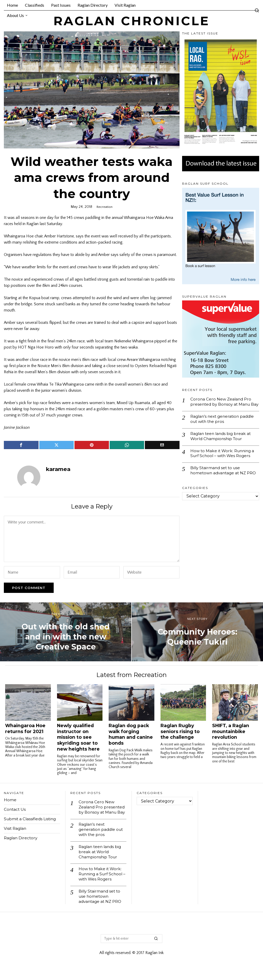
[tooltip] (21, 445)
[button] (156, 947)
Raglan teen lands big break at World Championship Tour (222, 442)
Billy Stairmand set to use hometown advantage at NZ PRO (219, 480)
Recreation (105, 207)
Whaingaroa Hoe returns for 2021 (25, 728)
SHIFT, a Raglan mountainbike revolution (231, 731)
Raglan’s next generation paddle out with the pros (224, 425)
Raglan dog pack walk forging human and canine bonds (131, 734)
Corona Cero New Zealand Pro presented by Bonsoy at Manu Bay (222, 404)
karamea (58, 469)
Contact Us (15, 809)
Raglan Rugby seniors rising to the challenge (180, 731)
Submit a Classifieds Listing (31, 819)
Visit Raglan (16, 828)
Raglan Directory (21, 838)
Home (10, 800)
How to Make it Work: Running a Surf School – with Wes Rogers (224, 460)
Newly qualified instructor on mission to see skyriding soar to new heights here (78, 737)
